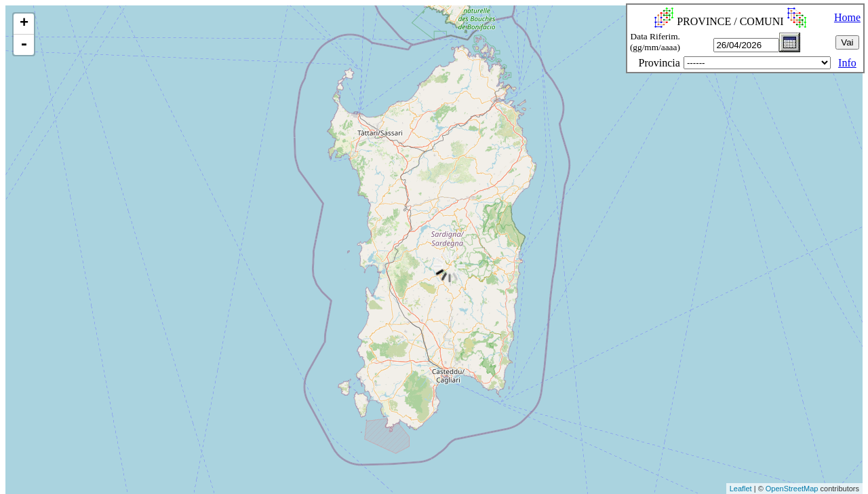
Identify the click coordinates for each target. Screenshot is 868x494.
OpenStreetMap (792, 489)
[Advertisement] (248, 463)
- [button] (24, 45)
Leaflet (741, 489)
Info (847, 63)
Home (847, 17)
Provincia (659, 63)
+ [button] (24, 24)
